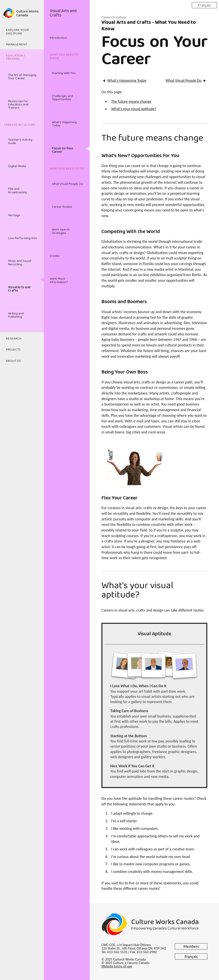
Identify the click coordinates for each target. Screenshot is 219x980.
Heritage (14, 215)
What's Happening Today (64, 124)
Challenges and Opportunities (62, 98)
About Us (13, 361)
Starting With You (64, 73)
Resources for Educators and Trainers (18, 105)
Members (191, 946)
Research (14, 339)
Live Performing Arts (22, 238)
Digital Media (17, 166)
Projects (13, 350)
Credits (55, 256)
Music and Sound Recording (20, 263)
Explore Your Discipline (17, 32)
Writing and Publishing (16, 315)
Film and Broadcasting (17, 191)
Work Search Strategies (61, 231)
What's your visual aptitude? (134, 109)
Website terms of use (117, 966)
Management (16, 45)
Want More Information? (59, 280)
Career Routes (62, 207)
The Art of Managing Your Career (22, 77)
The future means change (131, 101)
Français (204, 5)
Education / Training (15, 57)
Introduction (58, 38)
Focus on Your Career (63, 150)
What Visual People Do (68, 184)
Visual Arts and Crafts (19, 289)
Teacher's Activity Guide (20, 141)
